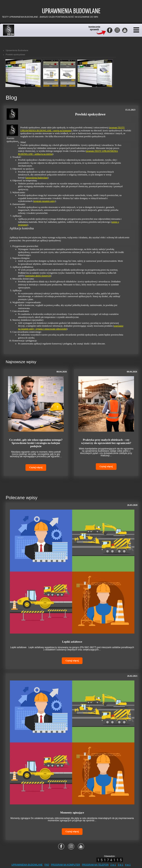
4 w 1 (128, 865)
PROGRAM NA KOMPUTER (65, 865)
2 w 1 (113, 865)
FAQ (47, 865)
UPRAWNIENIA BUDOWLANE (27, 865)
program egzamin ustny (44, 201)
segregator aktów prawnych (38, 276)
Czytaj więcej (36, 467)
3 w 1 (121, 865)
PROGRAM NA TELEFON (95, 865)
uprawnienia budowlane (37, 178)
